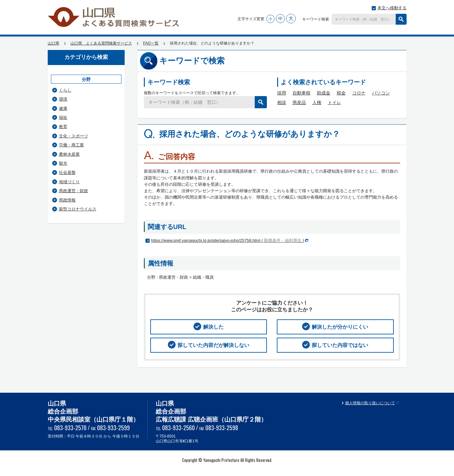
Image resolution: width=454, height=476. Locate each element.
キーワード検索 (316, 19)
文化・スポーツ (74, 136)
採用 (282, 93)
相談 (282, 103)
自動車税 (301, 93)
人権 (317, 103)
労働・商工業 (71, 145)
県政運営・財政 (74, 191)
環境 (63, 99)
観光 (63, 163)
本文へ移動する (392, 8)
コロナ (359, 93)
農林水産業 (69, 154)
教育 (63, 127)
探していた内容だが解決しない (213, 345)
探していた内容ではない (340, 345)
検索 (401, 19)
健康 (63, 108)
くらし (65, 90)
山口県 (54, 43)
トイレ (334, 103)
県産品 (299, 103)
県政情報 (67, 200)
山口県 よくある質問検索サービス (114, 17)
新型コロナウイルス (78, 209)
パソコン (381, 93)
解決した (213, 327)
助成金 (324, 93)
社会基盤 (67, 172)
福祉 (63, 117)
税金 (341, 93)
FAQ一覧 (151, 43)
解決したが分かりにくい (340, 327)
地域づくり (69, 182)
